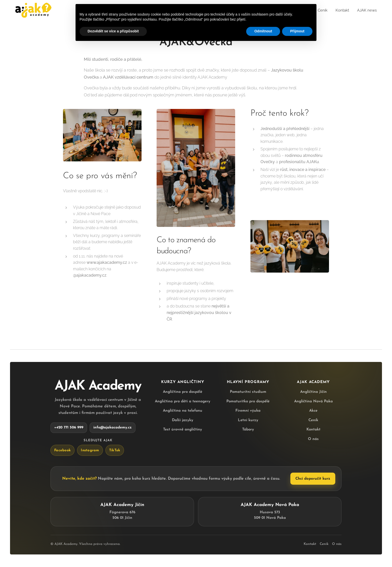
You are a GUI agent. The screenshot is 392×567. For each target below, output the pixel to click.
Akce (313, 411)
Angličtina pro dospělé (183, 392)
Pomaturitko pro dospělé (248, 401)
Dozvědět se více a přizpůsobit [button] (113, 31)
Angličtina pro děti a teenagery (183, 401)
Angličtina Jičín (313, 392)
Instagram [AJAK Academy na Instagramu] (90, 450)
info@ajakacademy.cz (113, 428)
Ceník (313, 420)
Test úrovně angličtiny (183, 430)
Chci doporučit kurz (313, 479)
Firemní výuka (248, 411)
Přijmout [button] (297, 31)
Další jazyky (183, 420)
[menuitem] (321, 10)
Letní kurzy (248, 420)
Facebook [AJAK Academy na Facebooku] (62, 450)
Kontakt (313, 430)
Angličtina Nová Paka (313, 401)
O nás (313, 439)
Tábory (248, 430)
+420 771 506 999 (69, 428)
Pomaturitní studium (248, 392)
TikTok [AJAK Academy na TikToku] (115, 450)
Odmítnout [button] (263, 31)
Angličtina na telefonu (183, 411)
